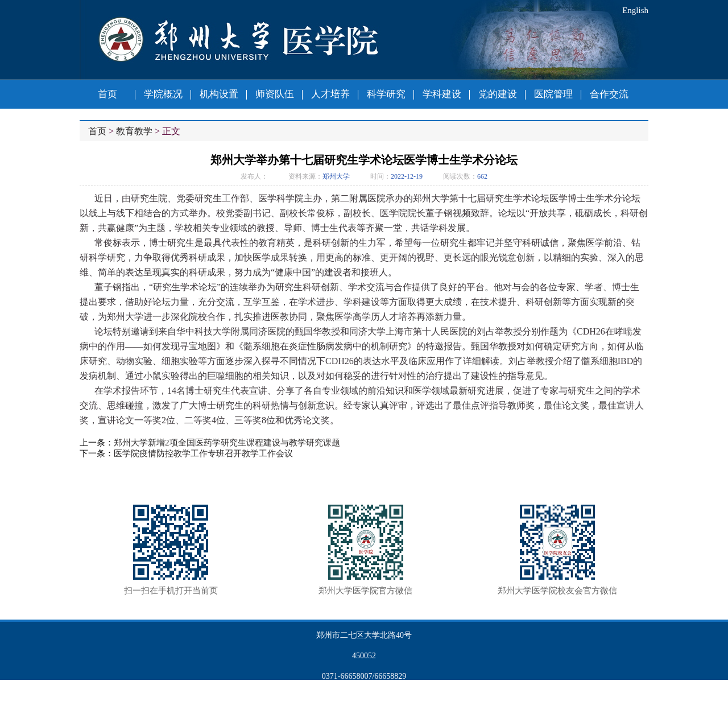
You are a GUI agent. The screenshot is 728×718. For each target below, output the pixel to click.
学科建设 (442, 94)
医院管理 (553, 94)
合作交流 (609, 94)
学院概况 (163, 94)
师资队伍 (275, 94)
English (635, 10)
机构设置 (219, 94)
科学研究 (386, 94)
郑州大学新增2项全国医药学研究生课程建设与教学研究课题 (227, 443)
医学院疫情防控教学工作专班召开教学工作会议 (203, 453)
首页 (107, 94)
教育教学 (134, 131)
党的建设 (498, 94)
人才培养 (330, 94)
